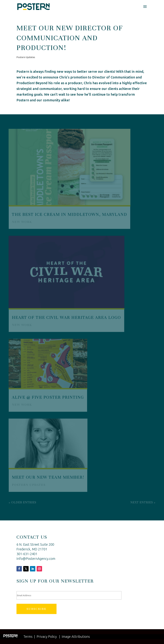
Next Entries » (143, 502)
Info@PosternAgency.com (36, 559)
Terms (28, 637)
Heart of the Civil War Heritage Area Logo (66, 317)
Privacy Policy (47, 637)
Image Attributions (76, 637)
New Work (22, 222)
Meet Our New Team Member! (48, 477)
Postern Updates (26, 57)
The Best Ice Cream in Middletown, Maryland (69, 215)
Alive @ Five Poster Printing (48, 397)
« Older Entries (23, 502)
